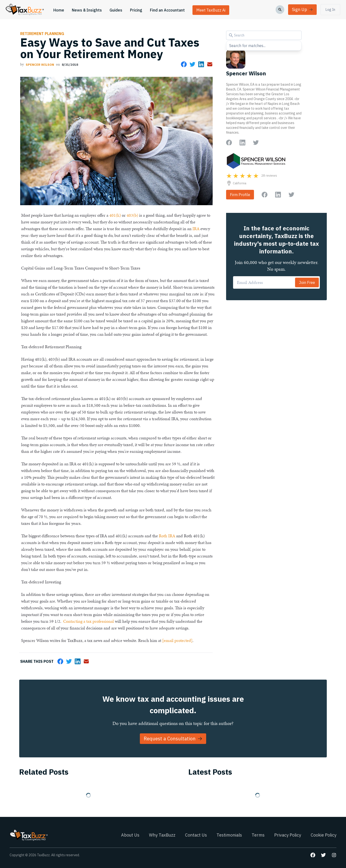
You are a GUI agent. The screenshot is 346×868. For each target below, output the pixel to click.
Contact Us (196, 835)
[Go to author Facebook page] (229, 143)
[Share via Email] (210, 64)
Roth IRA (167, 536)
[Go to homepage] (25, 10)
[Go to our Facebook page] (313, 855)
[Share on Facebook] (184, 64)
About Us (130, 835)
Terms (258, 835)
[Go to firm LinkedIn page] (278, 195)
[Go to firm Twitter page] (291, 195)
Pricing (136, 10)
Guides (116, 10)
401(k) (115, 215)
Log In (330, 10)
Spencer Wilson (40, 65)
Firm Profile (240, 195)
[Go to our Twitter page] (323, 855)
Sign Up (302, 9)
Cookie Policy (324, 835)
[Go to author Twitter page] (256, 143)
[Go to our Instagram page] (334, 855)
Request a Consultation (173, 739)
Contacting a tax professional (89, 621)
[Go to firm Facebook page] (265, 195)
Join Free (307, 282)
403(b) (132, 215)
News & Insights (87, 10)
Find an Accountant (167, 10)
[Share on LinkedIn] (201, 64)
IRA (196, 229)
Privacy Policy (288, 835)
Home (59, 10)
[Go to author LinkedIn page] (242, 143)
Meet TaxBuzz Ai (211, 10)
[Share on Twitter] (192, 64)
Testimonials (229, 835)
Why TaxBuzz (162, 835)
